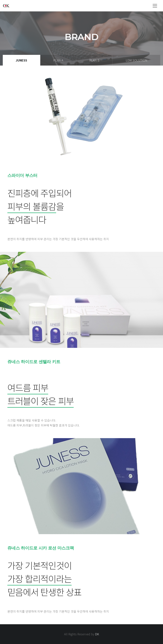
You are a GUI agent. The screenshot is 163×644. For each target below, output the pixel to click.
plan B (94, 60)
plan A (58, 60)
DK (97, 634)
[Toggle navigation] (155, 6)
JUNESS (21, 60)
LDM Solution (137, 60)
